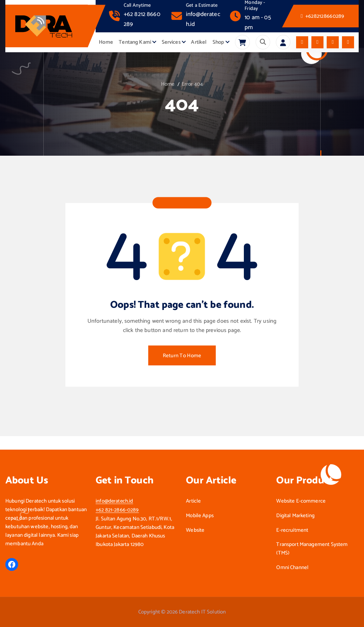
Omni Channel (292, 568)
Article (193, 501)
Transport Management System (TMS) (312, 549)
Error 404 (193, 84)
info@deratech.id (115, 501)
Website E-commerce (301, 501)
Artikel (199, 42)
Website (195, 530)
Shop (218, 42)
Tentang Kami (135, 42)
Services (171, 42)
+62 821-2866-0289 (117, 510)
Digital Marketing (295, 516)
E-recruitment (292, 530)
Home (106, 42)
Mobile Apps (200, 516)
